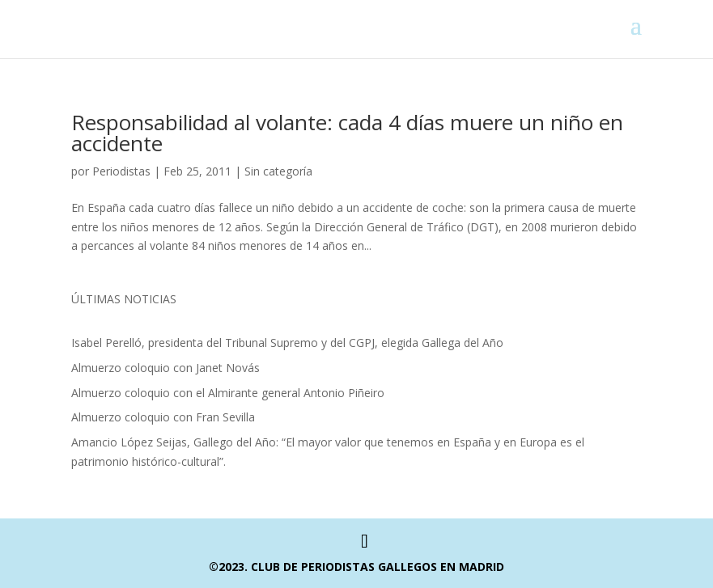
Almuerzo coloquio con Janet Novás (166, 368)
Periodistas (121, 171)
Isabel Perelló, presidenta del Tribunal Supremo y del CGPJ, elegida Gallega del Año (287, 343)
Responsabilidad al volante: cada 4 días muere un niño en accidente (347, 133)
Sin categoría (278, 171)
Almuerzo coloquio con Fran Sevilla (163, 417)
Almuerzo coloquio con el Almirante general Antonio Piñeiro (228, 393)
